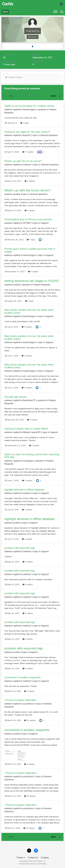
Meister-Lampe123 (32, 432)
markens (8, 109)
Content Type (14, 77)
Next (54, 96)
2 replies (30, 181)
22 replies (30, 720)
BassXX (27, 135)
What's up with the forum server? (23, 161)
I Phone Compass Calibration (20, 700)
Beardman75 (29, 400)
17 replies (28, 152)
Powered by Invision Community (33, 864)
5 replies (33, 271)
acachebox (28, 704)
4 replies (32, 420)
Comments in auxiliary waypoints (22, 677)
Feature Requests (42, 285)
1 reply (25, 123)
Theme (21, 858)
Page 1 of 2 (32, 96)
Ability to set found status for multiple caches (29, 106)
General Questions (49, 135)
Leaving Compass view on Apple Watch (26, 429)
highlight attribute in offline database (24, 490)
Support (45, 223)
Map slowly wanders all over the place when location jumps (29, 311)
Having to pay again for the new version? (27, 132)
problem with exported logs (20, 548)
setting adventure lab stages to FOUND (32, 281)
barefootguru (29, 109)
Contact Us (33, 858)
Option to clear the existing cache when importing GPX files (32, 456)
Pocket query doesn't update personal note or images (30, 250)
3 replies (27, 510)
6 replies (27, 327)
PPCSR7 (27, 223)
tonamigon (28, 461)
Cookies (45, 858)
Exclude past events (15, 397)
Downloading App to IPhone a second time (28, 219)
